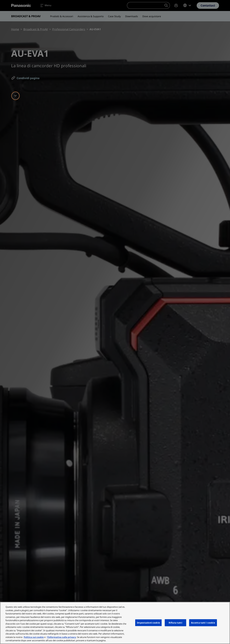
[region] (115, 623)
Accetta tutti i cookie (203, 623)
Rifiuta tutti (175, 623)
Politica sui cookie (34, 637)
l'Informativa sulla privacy (61, 637)
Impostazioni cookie (148, 623)
